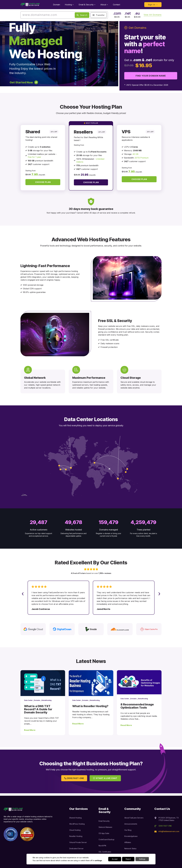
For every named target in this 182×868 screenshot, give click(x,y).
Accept (115, 859)
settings (98, 860)
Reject (128, 859)
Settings (142, 859)
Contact (116, 5)
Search (82, 15)
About (104, 5)
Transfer (99, 15)
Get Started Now (21, 82)
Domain (57, 5)
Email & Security (87, 5)
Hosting (69, 5)
